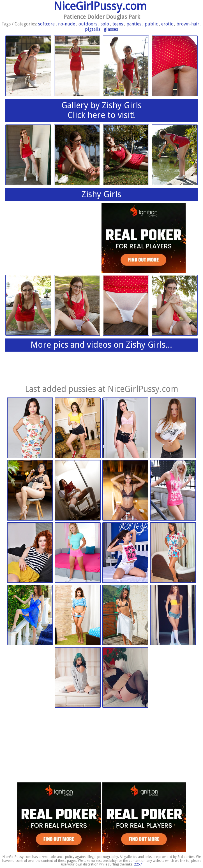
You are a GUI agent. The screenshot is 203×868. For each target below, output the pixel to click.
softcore (46, 24)
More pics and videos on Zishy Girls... (101, 345)
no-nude (67, 24)
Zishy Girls (101, 194)
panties (134, 24)
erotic (167, 24)
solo (105, 24)
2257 (138, 864)
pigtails (93, 29)
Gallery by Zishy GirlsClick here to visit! (101, 110)
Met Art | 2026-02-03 (30, 615)
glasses (111, 29)
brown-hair (188, 24)
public (151, 24)
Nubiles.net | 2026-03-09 (30, 553)
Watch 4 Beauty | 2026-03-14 (30, 428)
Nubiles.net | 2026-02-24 (125, 553)
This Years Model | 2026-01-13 (173, 615)
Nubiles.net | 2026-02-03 (78, 615)
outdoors (88, 24)
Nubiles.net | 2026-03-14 (78, 428)
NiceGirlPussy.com (100, 6)
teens (118, 24)
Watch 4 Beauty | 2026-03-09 (173, 428)
